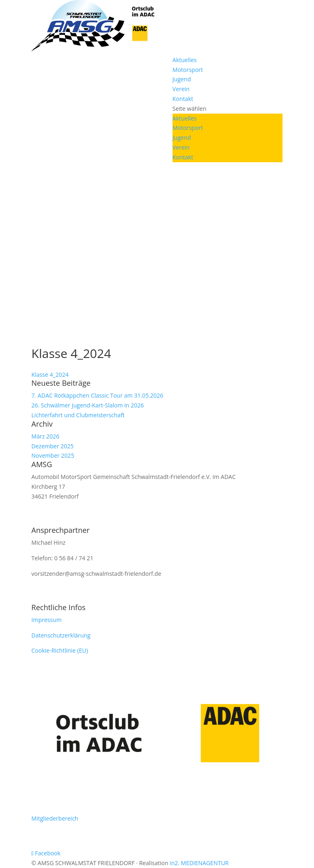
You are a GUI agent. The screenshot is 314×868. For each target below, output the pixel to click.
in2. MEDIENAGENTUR (199, 863)
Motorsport (188, 70)
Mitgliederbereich (55, 818)
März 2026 (45, 436)
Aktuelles (185, 60)
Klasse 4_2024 (50, 375)
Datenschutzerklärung (61, 635)
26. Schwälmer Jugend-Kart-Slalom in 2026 (88, 405)
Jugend (182, 79)
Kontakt (183, 99)
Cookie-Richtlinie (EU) (60, 650)
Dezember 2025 (53, 446)
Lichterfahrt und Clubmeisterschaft (78, 415)
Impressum (47, 620)
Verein (181, 89)
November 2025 (53, 455)
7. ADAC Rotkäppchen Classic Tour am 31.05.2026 (98, 395)
